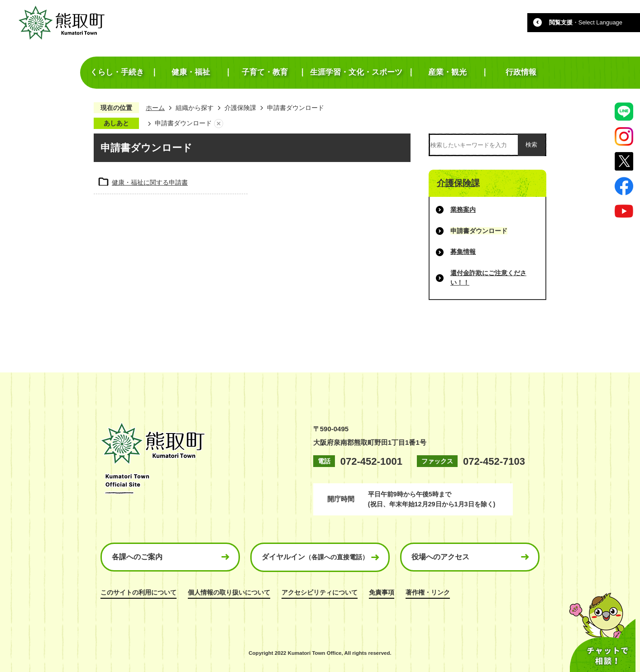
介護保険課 (240, 108)
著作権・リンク (428, 592)
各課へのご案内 (137, 557)
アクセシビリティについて (320, 592)
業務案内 (463, 210)
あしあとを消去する (219, 124)
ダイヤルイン (315, 557)
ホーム (155, 108)
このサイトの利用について (139, 592)
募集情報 (463, 252)
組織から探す (195, 108)
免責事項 (382, 592)
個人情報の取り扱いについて (229, 592)
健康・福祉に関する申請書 (150, 182)
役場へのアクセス (440, 557)
